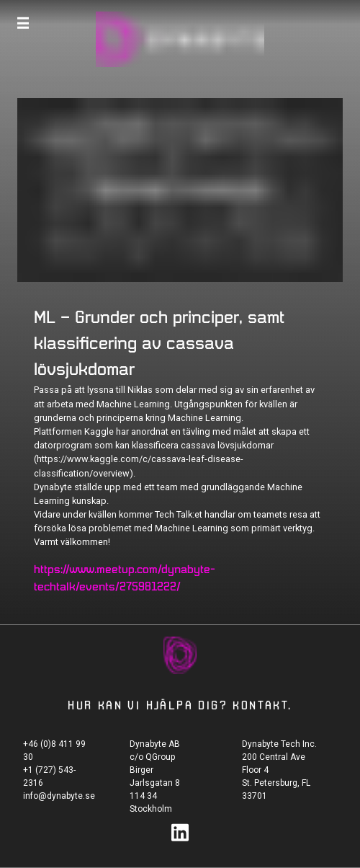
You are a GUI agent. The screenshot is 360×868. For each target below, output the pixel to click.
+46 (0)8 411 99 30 (54, 750)
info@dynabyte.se (59, 796)
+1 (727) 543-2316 (49, 776)
